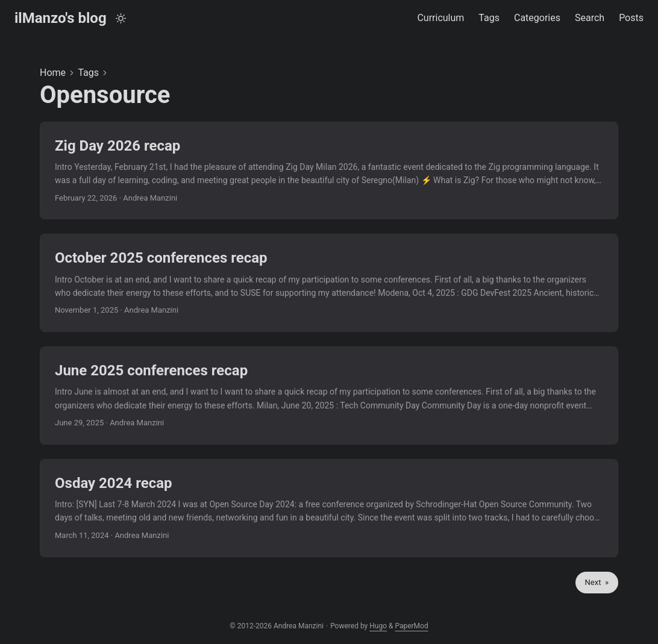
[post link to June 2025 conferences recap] (329, 395)
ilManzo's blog (61, 18)
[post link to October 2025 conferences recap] (329, 283)
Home (53, 73)
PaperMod (411, 626)
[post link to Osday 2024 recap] (329, 508)
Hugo (378, 626)
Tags (88, 73)
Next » (597, 582)
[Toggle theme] (121, 18)
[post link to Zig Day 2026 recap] (329, 171)
